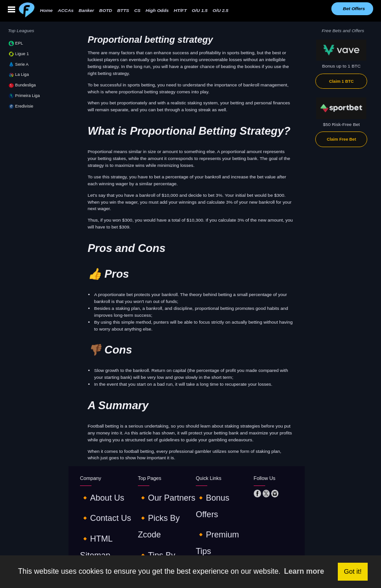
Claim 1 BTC (341, 81)
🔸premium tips (213, 503)
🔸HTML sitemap (98, 513)
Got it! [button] (353, 571)
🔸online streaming (158, 523)
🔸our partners (154, 493)
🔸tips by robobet (157, 513)
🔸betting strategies (216, 513)
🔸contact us (94, 503)
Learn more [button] (304, 571)
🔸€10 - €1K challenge (219, 523)
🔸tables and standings (221, 534)
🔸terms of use (97, 523)
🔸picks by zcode (156, 503)
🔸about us (92, 493)
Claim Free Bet (341, 139)
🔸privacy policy (97, 534)
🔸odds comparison (159, 534)
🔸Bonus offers (212, 493)
